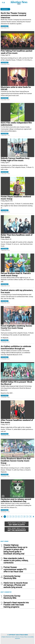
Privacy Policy (24, 637)
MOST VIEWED (4, 541)
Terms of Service (15, 637)
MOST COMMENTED (6, 592)
